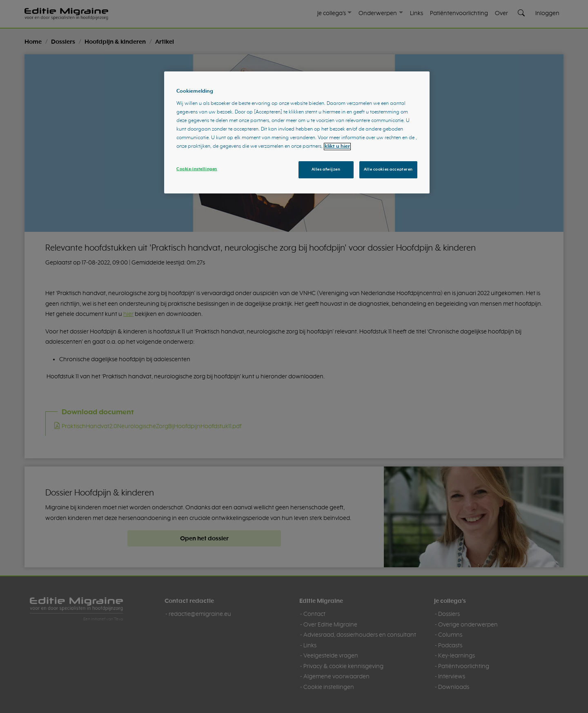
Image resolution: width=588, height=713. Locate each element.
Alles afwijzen (326, 169)
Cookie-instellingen (197, 169)
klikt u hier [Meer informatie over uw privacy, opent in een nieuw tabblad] (337, 147)
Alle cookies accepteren (388, 169)
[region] (297, 133)
